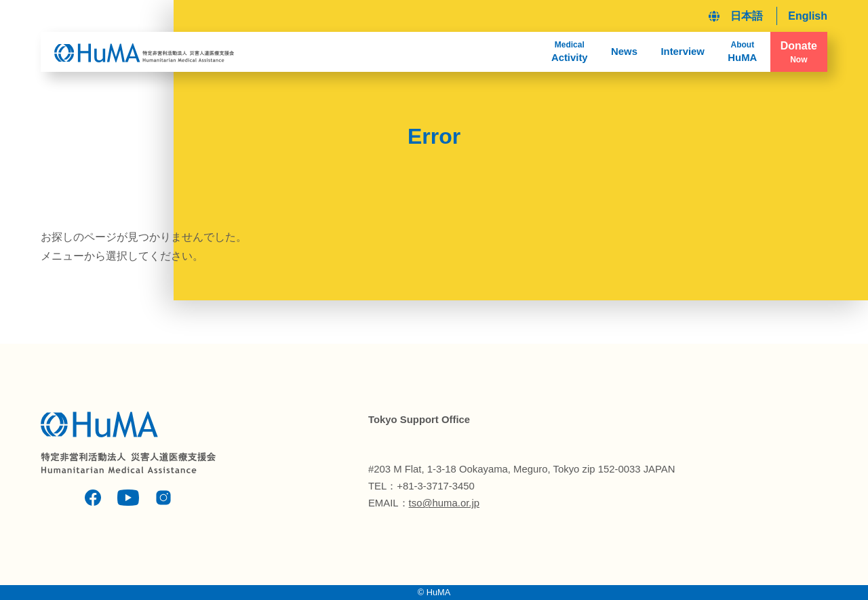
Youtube (128, 498)
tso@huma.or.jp (444, 503)
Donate (799, 53)
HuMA (742, 51)
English (808, 16)
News (624, 52)
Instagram (163, 498)
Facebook (93, 498)
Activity (570, 51)
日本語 (747, 16)
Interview (682, 52)
